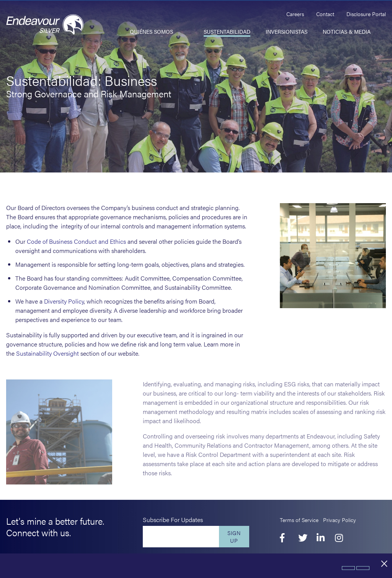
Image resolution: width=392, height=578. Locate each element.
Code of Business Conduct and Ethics (76, 241)
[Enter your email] (181, 537)
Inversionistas (287, 31)
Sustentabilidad (227, 31)
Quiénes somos (151, 31)
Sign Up (234, 537)
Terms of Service (299, 520)
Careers (295, 14)
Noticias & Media (347, 31)
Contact (325, 14)
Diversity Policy (64, 301)
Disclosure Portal (366, 14)
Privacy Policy (340, 520)
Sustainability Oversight (47, 353)
